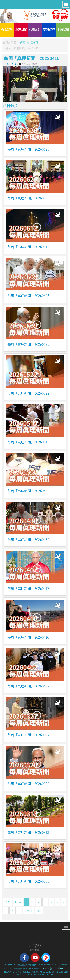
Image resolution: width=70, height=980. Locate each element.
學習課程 (49, 29)
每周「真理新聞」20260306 (28, 881)
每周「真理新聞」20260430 (28, 539)
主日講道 (63, 29)
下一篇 (28, 910)
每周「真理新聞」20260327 (28, 735)
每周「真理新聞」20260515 (28, 442)
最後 (39, 910)
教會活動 (7, 29)
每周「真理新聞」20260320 (28, 784)
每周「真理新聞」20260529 (28, 344)
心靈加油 (35, 29)
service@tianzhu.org (54, 968)
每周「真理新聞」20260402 (28, 686)
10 (19, 910)
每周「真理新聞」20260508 (28, 491)
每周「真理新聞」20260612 (28, 247)
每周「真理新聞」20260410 (28, 637)
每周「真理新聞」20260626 (28, 149)
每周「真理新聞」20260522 (28, 393)
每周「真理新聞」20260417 (28, 588)
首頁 (22, 42)
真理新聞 (21, 29)
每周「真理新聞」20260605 (28, 296)
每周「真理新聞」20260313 (28, 832)
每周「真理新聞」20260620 (28, 198)
